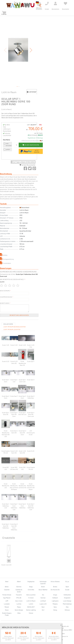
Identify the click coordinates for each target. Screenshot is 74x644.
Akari (7, 581)
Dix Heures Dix (55, 590)
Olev (67, 607)
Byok (67, 587)
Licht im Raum (9, 92)
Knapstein (67, 598)
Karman (43, 598)
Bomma (19, 587)
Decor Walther (43, 590)
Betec (7, 587)
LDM (7, 601)
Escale (67, 590)
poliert (8, 149)
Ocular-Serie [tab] (8, 324)
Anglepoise (31, 581)
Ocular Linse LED (6, 565)
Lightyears (55, 601)
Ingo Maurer (7, 598)
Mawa (19, 607)
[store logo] (20, 5)
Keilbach (55, 598)
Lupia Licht (43, 604)
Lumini (31, 604)
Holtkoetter (67, 595)
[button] (31, 50)
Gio (43, 595)
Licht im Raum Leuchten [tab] (12, 329)
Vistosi (31, 613)
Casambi (7, 590)
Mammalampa (67, 604)
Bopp (31, 587)
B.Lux (67, 581)
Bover (43, 587)
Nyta (55, 607)
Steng (55, 610)
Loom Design (67, 601)
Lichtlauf (43, 601)
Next (43, 607)
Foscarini (19, 595)
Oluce (7, 610)
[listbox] (7, 147)
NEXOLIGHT (31, 607)
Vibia (19, 613)
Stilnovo (67, 610)
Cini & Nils (31, 590)
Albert (19, 581)
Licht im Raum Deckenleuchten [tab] (15, 327)
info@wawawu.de (63, 636)
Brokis (55, 587)
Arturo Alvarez (55, 581)
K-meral (31, 598)
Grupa (55, 595)
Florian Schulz (7, 595)
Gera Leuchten (31, 595)
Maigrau (55, 604)
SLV (43, 610)
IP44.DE (19, 598)
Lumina (19, 604)
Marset (7, 607)
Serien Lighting (31, 610)
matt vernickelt (9, 144)
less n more (19, 601)
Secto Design (19, 610)
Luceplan (7, 604)
